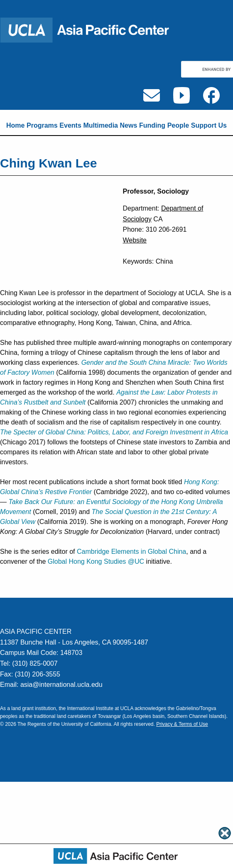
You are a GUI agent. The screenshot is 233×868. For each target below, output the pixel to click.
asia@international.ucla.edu (61, 685)
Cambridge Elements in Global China (131, 552)
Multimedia (101, 125)
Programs (42, 125)
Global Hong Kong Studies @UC (96, 561)
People (178, 125)
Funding (152, 125)
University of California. (87, 724)
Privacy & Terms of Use (182, 724)
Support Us (209, 125)
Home (15, 125)
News (129, 125)
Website (135, 240)
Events (70, 125)
